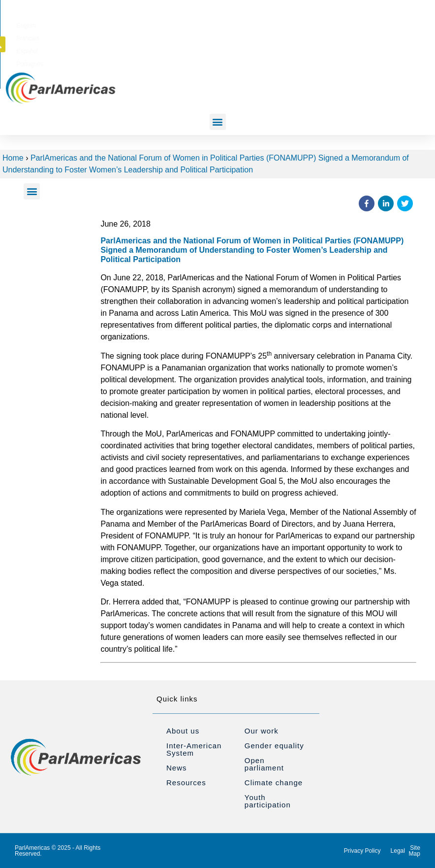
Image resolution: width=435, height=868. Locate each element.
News (177, 768)
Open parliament (264, 764)
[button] (406, 24)
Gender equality (274, 746)
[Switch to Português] (337, 24)
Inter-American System (194, 749)
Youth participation (268, 801)
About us (183, 731)
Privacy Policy (362, 851)
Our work (262, 731)
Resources (186, 783)
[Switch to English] (240, 24)
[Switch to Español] (303, 24)
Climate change (274, 783)
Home (13, 158)
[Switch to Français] (271, 24)
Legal (398, 851)
